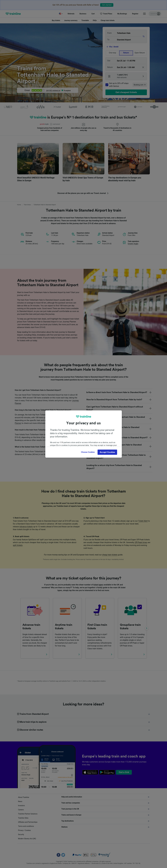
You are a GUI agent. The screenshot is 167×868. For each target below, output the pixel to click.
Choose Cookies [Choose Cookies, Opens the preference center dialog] (88, 452)
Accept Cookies (107, 452)
